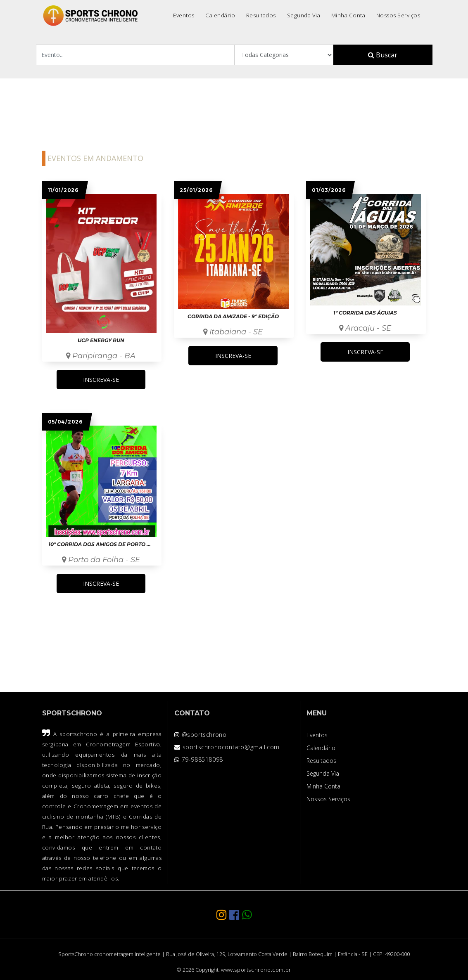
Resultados (261, 15)
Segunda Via (304, 15)
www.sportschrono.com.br (256, 970)
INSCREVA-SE (101, 380)
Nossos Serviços (398, 15)
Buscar (383, 55)
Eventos (184, 15)
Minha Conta (348, 15)
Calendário (220, 15)
